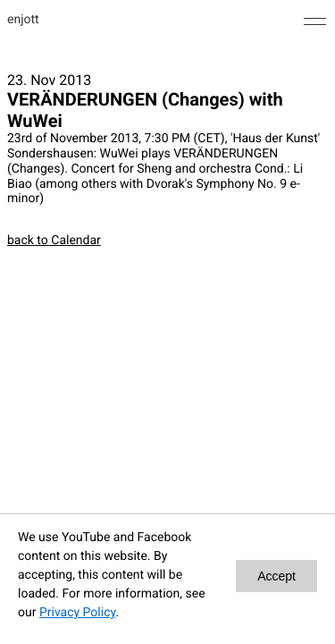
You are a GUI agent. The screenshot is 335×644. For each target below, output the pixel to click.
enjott (23, 20)
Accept (276, 576)
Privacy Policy (77, 613)
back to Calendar (54, 241)
